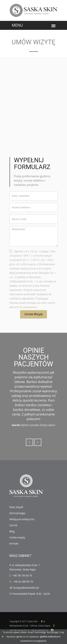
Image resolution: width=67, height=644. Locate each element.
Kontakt (14, 543)
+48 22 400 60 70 (23, 582)
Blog (12, 531)
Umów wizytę (34, 314)
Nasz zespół (16, 507)
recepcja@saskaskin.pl (26, 588)
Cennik (13, 525)
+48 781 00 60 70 (22, 575)
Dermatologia (17, 513)
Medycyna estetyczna (22, 519)
